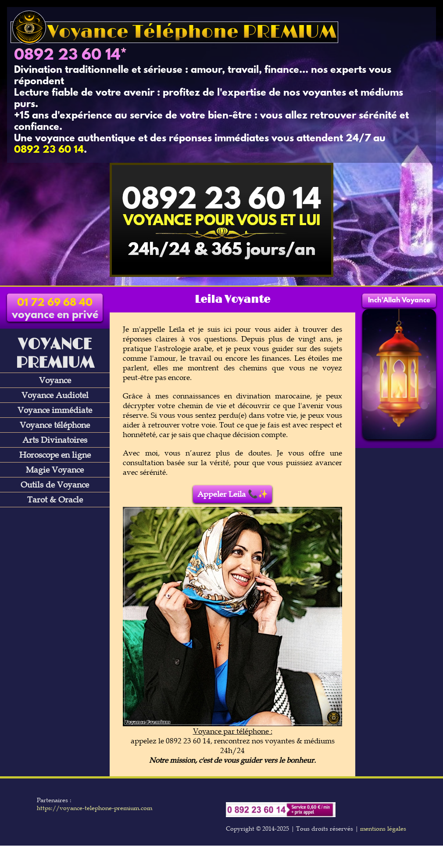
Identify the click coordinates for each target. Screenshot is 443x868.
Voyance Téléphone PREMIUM (174, 32)
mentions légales (383, 829)
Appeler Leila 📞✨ (233, 494)
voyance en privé (55, 309)
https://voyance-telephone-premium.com (95, 808)
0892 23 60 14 (67, 56)
